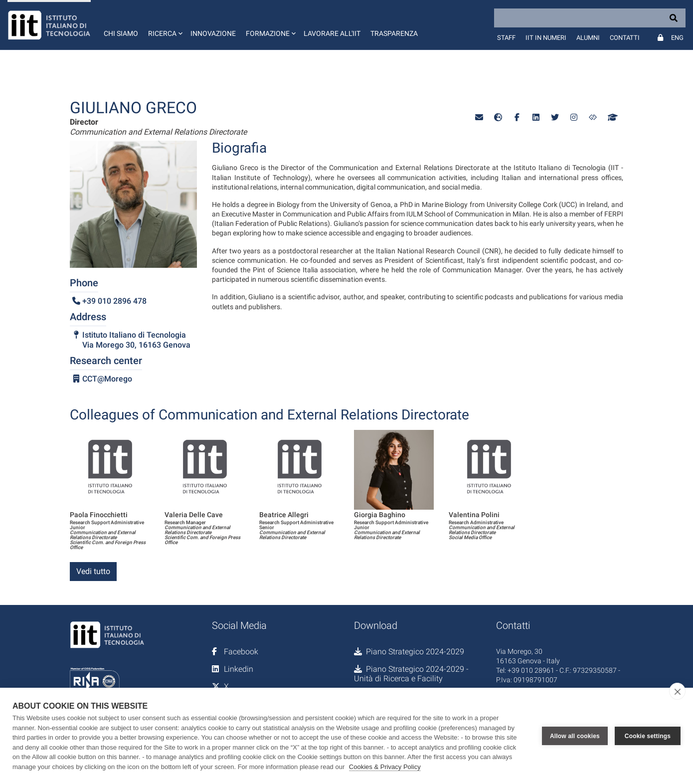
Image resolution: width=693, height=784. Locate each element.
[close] (677, 691)
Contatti (625, 38)
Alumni (588, 38)
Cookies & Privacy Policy (385, 767)
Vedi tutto (93, 571)
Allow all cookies (575, 736)
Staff (506, 38)
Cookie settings (648, 736)
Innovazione (213, 33)
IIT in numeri (546, 38)
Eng (677, 38)
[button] (164, 25)
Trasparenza (394, 33)
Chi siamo (121, 33)
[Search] (590, 18)
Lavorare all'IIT (332, 33)
